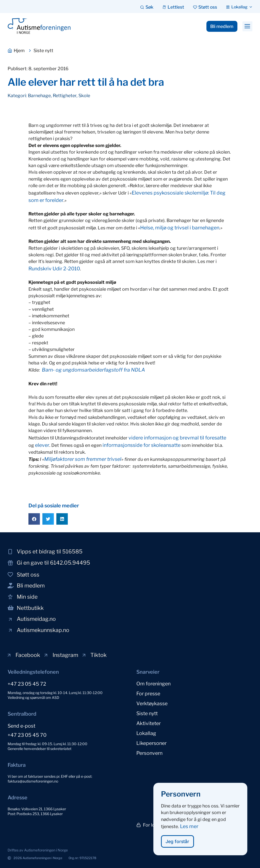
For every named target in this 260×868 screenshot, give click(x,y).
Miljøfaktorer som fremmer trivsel (83, 459)
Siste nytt (147, 712)
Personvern (149, 751)
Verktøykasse (152, 703)
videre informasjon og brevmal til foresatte (177, 438)
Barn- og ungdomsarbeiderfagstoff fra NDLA (93, 370)
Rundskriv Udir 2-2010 (54, 269)
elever (42, 445)
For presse (148, 693)
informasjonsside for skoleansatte (142, 445)
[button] (247, 26)
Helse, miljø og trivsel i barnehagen (180, 228)
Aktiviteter (149, 722)
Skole (84, 95)
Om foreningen (153, 683)
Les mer (189, 831)
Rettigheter (65, 95)
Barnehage (39, 95)
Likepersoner (151, 741)
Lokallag (146, 732)
